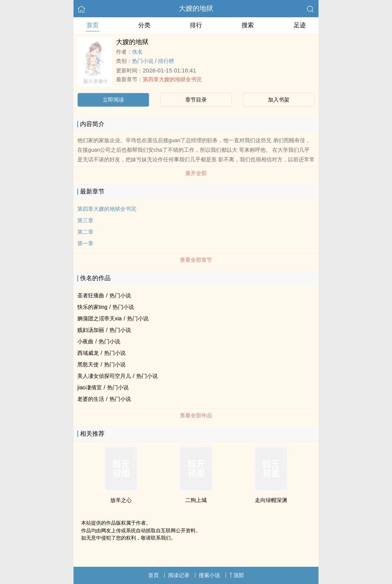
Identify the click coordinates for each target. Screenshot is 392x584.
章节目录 (196, 100)
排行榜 (166, 61)
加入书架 (279, 100)
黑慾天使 (88, 364)
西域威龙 (88, 353)
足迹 (300, 25)
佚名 (137, 52)
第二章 (85, 232)
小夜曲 (85, 341)
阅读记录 (179, 575)
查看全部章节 (196, 260)
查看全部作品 (196, 415)
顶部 (237, 575)
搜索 (248, 25)
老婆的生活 (91, 399)
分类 (144, 25)
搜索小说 (209, 575)
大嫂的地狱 (196, 8)
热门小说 (143, 61)
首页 (93, 25)
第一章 (85, 243)
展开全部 (196, 173)
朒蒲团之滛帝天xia (100, 318)
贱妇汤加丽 (91, 330)
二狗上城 (196, 500)
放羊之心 (121, 500)
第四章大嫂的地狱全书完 (172, 79)
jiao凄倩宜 (90, 387)
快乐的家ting (92, 307)
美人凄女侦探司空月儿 (104, 376)
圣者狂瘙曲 (91, 295)
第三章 (85, 220)
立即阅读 (113, 100)
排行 (196, 25)
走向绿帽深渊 (271, 500)
